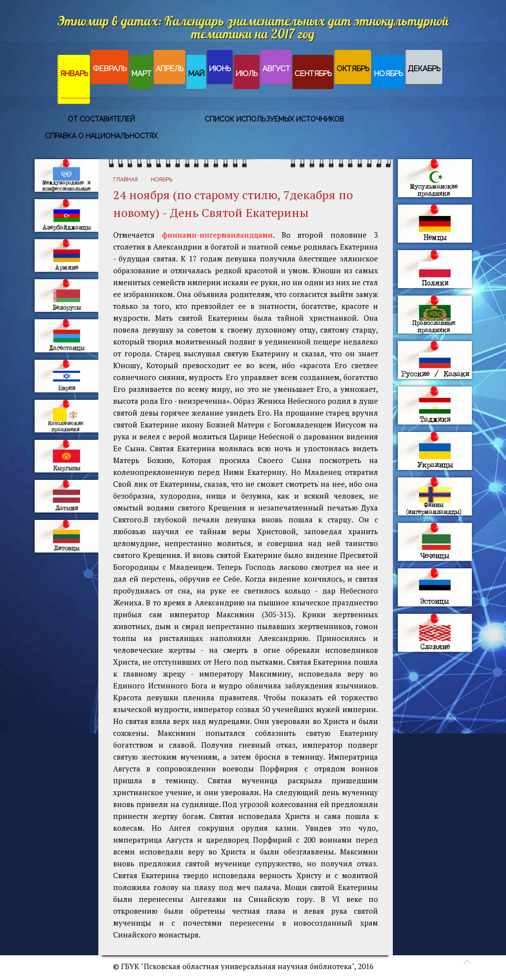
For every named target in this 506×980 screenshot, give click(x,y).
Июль (247, 74)
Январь (74, 74)
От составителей (101, 119)
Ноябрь (389, 74)
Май (196, 74)
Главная (126, 180)
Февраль (110, 69)
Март (141, 74)
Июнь (220, 69)
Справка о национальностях (101, 136)
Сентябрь (313, 74)
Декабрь (424, 69)
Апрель (170, 69)
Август (276, 69)
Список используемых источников (274, 119)
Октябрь (353, 69)
